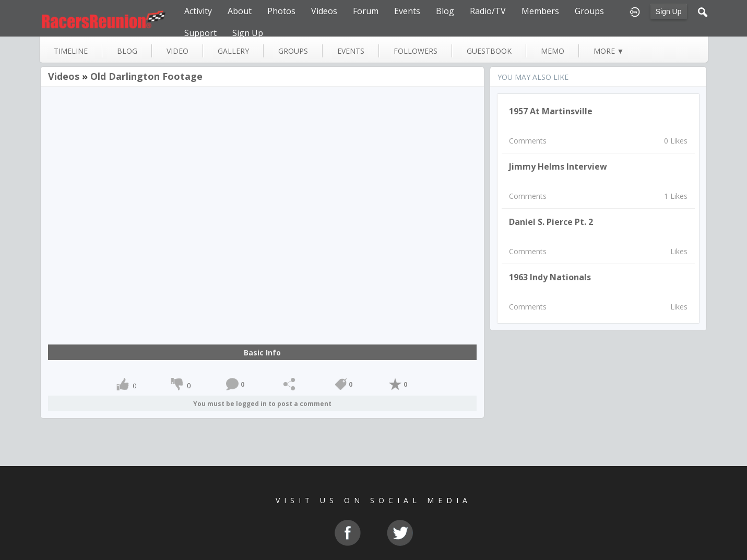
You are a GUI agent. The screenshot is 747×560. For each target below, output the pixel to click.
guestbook (489, 51)
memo (553, 51)
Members (540, 11)
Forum (366, 11)
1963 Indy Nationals (550, 277)
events (351, 51)
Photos (281, 11)
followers (416, 51)
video (177, 51)
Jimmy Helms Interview (558, 166)
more (609, 51)
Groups (589, 11)
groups (293, 51)
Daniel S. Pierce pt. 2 (551, 222)
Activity (198, 11)
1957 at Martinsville (551, 111)
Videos (324, 11)
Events (407, 11)
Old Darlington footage (146, 76)
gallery (233, 51)
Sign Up (669, 11)
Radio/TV (488, 11)
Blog (445, 11)
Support (200, 33)
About (240, 11)
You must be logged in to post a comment (262, 404)
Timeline (71, 51)
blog (127, 51)
